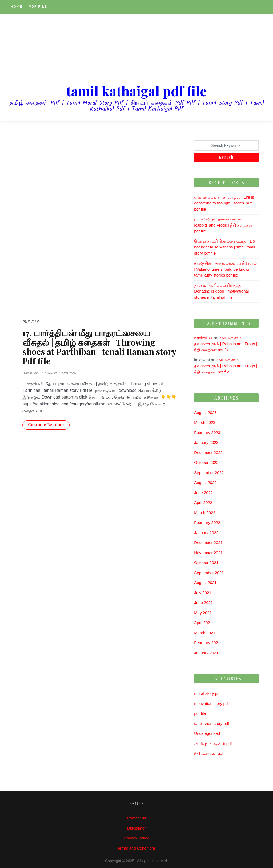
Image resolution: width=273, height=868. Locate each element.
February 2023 (207, 433)
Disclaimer (136, 828)
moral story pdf (207, 693)
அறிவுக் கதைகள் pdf (213, 743)
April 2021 (203, 623)
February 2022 (207, 522)
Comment (69, 373)
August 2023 (205, 413)
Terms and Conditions (136, 848)
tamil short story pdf (212, 723)
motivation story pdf (211, 703)
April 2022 (203, 502)
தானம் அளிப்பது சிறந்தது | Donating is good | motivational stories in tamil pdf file (221, 291)
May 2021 (203, 613)
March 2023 (205, 422)
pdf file (38, 7)
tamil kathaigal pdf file (136, 91)
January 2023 (206, 442)
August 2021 (205, 583)
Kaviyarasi (203, 338)
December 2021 (208, 542)
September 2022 (209, 473)
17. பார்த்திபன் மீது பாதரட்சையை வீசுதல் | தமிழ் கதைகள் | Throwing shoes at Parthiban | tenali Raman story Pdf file (99, 347)
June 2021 (203, 603)
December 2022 (208, 453)
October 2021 (206, 563)
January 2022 (206, 533)
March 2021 (205, 633)
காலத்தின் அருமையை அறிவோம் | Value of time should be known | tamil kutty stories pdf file (225, 269)
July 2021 (203, 593)
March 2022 (205, 513)
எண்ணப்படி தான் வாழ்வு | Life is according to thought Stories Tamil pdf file (224, 203)
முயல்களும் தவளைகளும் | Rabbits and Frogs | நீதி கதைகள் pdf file (223, 225)
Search (226, 157)
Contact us (136, 818)
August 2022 (205, 482)
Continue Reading (46, 425)
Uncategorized (207, 733)
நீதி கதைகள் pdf (209, 753)
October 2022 (206, 462)
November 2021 (208, 553)
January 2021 (206, 653)
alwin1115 (51, 373)
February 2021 (207, 643)
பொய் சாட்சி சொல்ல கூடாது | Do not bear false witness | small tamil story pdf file (224, 247)
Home (17, 7)
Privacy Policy (136, 838)
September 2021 (209, 573)
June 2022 (203, 493)
